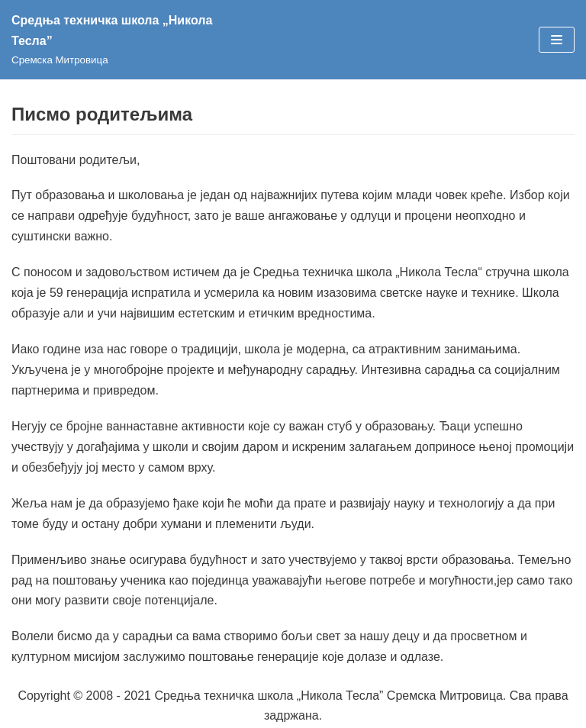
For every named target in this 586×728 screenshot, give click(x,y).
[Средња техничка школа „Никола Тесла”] (134, 40)
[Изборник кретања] (557, 40)
